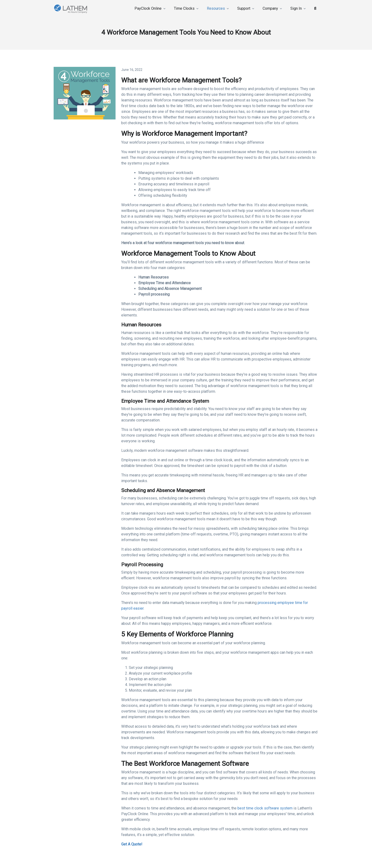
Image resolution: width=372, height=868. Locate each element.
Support (244, 8)
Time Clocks (184, 8)
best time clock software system (265, 808)
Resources (216, 8)
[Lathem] (75, 9)
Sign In (296, 8)
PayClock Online (148, 8)
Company (270, 8)
